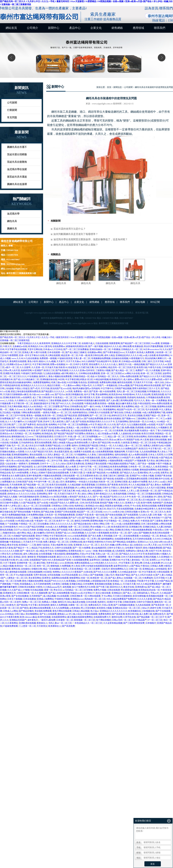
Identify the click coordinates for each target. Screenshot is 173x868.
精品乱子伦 (37, 548)
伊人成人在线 (22, 560)
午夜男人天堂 (67, 569)
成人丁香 (37, 397)
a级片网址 (21, 533)
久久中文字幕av (49, 500)
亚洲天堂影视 (47, 431)
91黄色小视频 (147, 476)
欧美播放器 (138, 346)
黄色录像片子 (127, 488)
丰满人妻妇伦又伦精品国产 (81, 530)
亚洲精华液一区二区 (26, 563)
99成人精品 (81, 491)
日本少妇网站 (101, 367)
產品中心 (75, 28)
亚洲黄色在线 (75, 551)
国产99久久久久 (63, 403)
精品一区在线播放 (52, 569)
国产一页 (77, 548)
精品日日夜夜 (54, 385)
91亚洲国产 (38, 370)
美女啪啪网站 (32, 614)
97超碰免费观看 (10, 626)
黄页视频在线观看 (23, 509)
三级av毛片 (109, 575)
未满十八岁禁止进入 (13, 506)
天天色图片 (131, 352)
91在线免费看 (109, 391)
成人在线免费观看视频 (103, 452)
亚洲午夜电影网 (34, 476)
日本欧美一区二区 (137, 467)
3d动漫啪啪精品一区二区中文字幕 (47, 461)
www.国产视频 (65, 470)
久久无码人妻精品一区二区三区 (58, 455)
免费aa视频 (12, 488)
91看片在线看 (40, 352)
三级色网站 (141, 419)
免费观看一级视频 (48, 358)
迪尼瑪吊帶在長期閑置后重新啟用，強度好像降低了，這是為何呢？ (91, 239)
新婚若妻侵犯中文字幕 (44, 403)
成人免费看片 (35, 500)
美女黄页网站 (35, 578)
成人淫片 (60, 482)
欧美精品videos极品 (95, 506)
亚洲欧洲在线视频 (27, 623)
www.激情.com (47, 394)
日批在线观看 (102, 343)
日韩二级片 (147, 361)
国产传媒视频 (97, 575)
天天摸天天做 (132, 452)
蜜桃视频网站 (73, 554)
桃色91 (42, 361)
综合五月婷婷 (29, 530)
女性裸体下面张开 (134, 548)
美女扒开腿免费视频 (153, 346)
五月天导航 (158, 361)
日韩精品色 (167, 494)
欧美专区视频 (165, 509)
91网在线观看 (94, 596)
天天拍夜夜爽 (16, 485)
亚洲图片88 (115, 560)
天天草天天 (167, 545)
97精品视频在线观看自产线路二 (122, 464)
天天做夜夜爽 (51, 491)
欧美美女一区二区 (118, 533)
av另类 (69, 391)
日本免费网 (88, 584)
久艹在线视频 (11, 524)
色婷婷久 (102, 602)
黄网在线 (16, 569)
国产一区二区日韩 (20, 419)
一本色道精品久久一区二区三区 (87, 623)
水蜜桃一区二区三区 (78, 605)
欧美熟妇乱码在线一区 (149, 590)
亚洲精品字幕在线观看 (96, 464)
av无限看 (20, 452)
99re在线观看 (63, 596)
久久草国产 (98, 385)
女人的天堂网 (40, 467)
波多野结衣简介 (121, 566)
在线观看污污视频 (47, 419)
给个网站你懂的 (104, 620)
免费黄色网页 (105, 614)
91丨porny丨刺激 (90, 551)
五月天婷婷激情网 (42, 584)
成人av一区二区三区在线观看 (37, 506)
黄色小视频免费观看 (153, 548)
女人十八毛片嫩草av (15, 422)
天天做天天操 (51, 367)
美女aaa (113, 440)
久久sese (19, 410)
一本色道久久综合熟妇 (87, 482)
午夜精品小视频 (26, 488)
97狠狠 (26, 590)
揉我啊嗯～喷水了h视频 (109, 557)
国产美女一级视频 (146, 464)
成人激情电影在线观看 (16, 572)
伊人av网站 (80, 488)
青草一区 (52, 494)
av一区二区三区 (64, 413)
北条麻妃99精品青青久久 (146, 509)
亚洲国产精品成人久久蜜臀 (58, 446)
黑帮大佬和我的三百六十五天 (146, 388)
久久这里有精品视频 (113, 623)
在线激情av (131, 542)
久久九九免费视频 (60, 608)
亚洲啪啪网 (34, 464)
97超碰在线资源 (65, 358)
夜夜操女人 (91, 434)
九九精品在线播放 (52, 373)
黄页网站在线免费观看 (24, 458)
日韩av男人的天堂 (11, 370)
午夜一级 (83, 355)
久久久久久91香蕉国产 (72, 572)
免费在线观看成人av (84, 563)
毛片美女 (151, 461)
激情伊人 (43, 376)
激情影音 (32, 557)
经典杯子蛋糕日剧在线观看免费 (54, 473)
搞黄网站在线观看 (60, 578)
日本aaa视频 (124, 385)
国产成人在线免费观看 (59, 593)
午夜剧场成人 (16, 542)
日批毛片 (106, 569)
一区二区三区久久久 (17, 376)
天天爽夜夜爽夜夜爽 (111, 406)
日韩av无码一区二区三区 (123, 620)
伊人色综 (76, 566)
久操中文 (27, 364)
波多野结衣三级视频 (99, 560)
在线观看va (120, 479)
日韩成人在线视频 (133, 413)
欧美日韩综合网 (96, 355)
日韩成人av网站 (10, 611)
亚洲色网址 (42, 494)
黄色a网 (138, 563)
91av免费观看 (113, 473)
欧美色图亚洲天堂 (120, 527)
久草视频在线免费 (154, 397)
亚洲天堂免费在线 (76, 464)
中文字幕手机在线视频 (16, 349)
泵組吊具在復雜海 (17, 162)
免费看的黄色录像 (71, 410)
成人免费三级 (146, 614)
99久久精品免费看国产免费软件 (121, 599)
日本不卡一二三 (47, 464)
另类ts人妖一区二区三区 (107, 554)
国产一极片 (89, 406)
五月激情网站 (122, 422)
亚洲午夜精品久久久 (103, 494)
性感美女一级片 (147, 431)
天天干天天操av (73, 361)
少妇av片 (145, 608)
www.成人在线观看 (57, 509)
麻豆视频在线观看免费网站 (80, 617)
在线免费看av (59, 346)
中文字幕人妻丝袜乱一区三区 (135, 560)
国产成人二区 (129, 593)
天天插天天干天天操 (143, 382)
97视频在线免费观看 (52, 476)
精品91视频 (8, 566)
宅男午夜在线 (40, 575)
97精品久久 (91, 557)
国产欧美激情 (62, 370)
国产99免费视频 (64, 419)
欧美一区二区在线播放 (142, 497)
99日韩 (61, 379)
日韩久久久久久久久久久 (61, 524)
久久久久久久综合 (27, 494)
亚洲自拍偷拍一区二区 (100, 349)
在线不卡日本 (155, 551)
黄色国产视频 (106, 503)
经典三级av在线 (59, 382)
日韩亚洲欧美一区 (25, 593)
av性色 (126, 506)
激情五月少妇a (65, 602)
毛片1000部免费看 (20, 473)
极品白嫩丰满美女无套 (126, 403)
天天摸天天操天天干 (67, 494)
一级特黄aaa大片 (100, 440)
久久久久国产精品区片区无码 (39, 452)
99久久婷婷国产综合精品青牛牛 (97, 361)
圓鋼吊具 (12, 229)
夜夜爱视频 (69, 488)
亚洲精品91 (117, 593)
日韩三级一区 (135, 569)
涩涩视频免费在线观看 (137, 479)
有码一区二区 (43, 566)
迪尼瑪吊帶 (13, 214)
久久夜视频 (154, 370)
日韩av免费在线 (62, 431)
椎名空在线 (13, 545)
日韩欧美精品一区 (81, 376)
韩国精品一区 (162, 434)
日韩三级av (20, 614)
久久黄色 (92, 455)
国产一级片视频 (96, 346)
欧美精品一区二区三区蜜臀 (47, 406)
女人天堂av (84, 575)
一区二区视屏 (78, 449)
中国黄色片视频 (62, 599)
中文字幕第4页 (149, 572)
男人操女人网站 (85, 494)
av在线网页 (26, 397)
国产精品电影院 (25, 467)
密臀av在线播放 (57, 364)
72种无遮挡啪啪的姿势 (28, 497)
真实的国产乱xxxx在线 (61, 388)
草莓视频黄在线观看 (46, 557)
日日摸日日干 (60, 437)
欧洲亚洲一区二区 (99, 578)
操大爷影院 (88, 542)
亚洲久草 (117, 361)
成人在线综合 (136, 545)
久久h (165, 349)
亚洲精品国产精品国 (88, 446)
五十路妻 (87, 473)
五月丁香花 (98, 470)
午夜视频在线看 (93, 458)
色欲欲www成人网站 (104, 530)
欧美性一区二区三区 (82, 470)
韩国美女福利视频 (114, 506)
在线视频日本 (6, 379)
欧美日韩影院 (20, 539)
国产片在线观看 (163, 611)
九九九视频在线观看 (136, 425)
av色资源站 (75, 608)
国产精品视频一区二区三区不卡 (152, 617)
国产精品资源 (71, 416)
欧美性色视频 (44, 617)
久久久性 (111, 425)
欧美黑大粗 (142, 367)
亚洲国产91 (135, 476)
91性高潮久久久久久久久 (106, 563)
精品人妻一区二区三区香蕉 (120, 437)
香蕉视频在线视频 (103, 584)
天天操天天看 (129, 584)
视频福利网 (120, 452)
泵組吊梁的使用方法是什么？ (70, 229)
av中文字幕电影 (95, 479)
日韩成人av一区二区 (102, 431)
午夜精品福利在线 (11, 385)
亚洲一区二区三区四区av (112, 373)
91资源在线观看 (90, 614)
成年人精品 (109, 355)
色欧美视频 (163, 470)
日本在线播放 (29, 599)
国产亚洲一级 (96, 391)
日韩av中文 (48, 479)
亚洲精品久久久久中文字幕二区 (66, 343)
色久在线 (68, 545)
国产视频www (129, 419)
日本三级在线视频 (150, 524)
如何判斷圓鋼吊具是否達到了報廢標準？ (76, 234)
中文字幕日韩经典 (41, 364)
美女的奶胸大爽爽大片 (156, 358)
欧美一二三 (8, 509)
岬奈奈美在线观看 (152, 385)
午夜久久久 (119, 503)
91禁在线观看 (163, 572)
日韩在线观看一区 (71, 476)
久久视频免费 (41, 593)
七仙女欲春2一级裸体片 (16, 464)
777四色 (15, 584)
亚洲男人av (155, 560)
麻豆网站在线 (162, 461)
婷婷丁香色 (81, 500)
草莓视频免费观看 (66, 515)
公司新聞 (12, 103)
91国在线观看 (120, 397)
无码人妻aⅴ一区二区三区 (60, 623)
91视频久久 (165, 554)
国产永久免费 (94, 536)
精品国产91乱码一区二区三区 (131, 410)
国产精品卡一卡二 (22, 548)
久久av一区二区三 (91, 545)
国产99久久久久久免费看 (105, 572)
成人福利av (128, 379)
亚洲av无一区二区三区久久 (153, 512)
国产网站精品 (119, 542)
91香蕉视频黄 (103, 533)
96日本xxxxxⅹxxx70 (152, 349)
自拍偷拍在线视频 (120, 358)
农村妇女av (12, 494)
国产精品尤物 (47, 512)
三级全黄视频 (55, 400)
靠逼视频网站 (109, 410)
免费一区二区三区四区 (79, 527)
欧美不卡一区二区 (65, 521)
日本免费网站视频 (35, 515)
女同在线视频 (54, 575)
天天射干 (61, 361)
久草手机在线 (129, 617)
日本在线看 (91, 602)
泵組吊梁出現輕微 (17, 155)
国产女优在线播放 (20, 596)
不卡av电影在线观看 (23, 575)
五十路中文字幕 (84, 467)
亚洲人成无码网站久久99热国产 (116, 458)
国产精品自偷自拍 (82, 524)
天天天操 (45, 388)
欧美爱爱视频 (88, 485)
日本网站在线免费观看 (89, 373)
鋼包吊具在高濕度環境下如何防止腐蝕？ (76, 245)
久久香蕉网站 (11, 623)
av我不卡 (167, 379)
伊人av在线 (154, 473)
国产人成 (70, 422)
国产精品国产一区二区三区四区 (135, 343)
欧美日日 (143, 449)
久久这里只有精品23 (38, 400)
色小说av (95, 611)
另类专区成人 (53, 563)
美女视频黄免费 (132, 431)
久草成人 (34, 473)
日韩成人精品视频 (81, 611)
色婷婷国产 (158, 503)
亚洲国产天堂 (82, 515)
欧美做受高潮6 (152, 554)
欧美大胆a (23, 449)
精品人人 (150, 467)
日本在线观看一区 (56, 352)
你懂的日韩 (37, 569)
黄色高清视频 (6, 530)
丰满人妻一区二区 (82, 358)
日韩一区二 (111, 524)
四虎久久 (107, 428)
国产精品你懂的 (26, 611)
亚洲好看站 (143, 473)
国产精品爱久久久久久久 (53, 391)
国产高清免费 (68, 626)
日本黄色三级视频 (112, 470)
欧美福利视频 (120, 494)
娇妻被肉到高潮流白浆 (77, 346)
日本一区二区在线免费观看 (126, 536)
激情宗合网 (117, 617)
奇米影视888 (129, 394)
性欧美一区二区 (106, 482)
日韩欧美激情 (129, 602)
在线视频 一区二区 (133, 578)
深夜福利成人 (143, 593)
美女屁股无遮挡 (62, 452)
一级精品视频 (138, 364)
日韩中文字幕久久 (111, 488)
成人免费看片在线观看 (80, 452)
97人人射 (106, 527)
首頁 (109, 87)
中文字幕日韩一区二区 (22, 403)
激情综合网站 (128, 518)
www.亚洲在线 (67, 563)
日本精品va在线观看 (131, 361)
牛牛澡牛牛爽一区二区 (44, 482)
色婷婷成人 (80, 506)
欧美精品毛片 (116, 379)
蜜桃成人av (63, 614)
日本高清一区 (51, 515)
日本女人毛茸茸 (156, 455)
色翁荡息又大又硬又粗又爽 (81, 367)
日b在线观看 (77, 403)
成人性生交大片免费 (35, 446)
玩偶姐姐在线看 (40, 509)
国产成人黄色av (153, 485)
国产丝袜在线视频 (114, 515)
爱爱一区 (48, 590)
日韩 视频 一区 (160, 515)
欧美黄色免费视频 (119, 467)
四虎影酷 (139, 428)
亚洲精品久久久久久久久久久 (114, 611)
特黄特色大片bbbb (103, 542)
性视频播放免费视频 (101, 358)
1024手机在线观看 (69, 575)
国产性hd (65, 406)
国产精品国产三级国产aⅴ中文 (68, 440)
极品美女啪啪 (79, 602)
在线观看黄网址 (59, 617)
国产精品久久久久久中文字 (132, 554)
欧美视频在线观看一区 (157, 596)
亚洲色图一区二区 (148, 491)
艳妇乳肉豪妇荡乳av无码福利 (86, 388)
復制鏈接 (59, 313)
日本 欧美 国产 (33, 431)
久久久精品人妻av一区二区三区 (127, 446)
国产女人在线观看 (48, 614)
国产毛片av (60, 394)
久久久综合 (17, 479)
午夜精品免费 (91, 403)
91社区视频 (72, 382)
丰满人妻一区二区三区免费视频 (83, 437)
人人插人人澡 (44, 449)
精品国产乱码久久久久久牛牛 (117, 497)
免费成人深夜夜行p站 (153, 446)
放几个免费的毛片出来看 (83, 587)
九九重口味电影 (164, 527)
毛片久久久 (139, 400)
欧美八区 (98, 476)
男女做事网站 (102, 394)
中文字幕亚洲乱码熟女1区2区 (79, 379)
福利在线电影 (121, 455)
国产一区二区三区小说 (100, 416)
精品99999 (52, 470)
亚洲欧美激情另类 (11, 397)
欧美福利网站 (163, 355)
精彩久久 (73, 373)
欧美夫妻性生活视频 (61, 449)
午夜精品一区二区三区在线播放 (34, 524)
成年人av (57, 410)
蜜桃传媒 (91, 500)
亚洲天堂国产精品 (66, 500)
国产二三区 (17, 425)
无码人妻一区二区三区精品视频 (131, 391)
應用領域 (138, 28)
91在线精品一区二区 (149, 536)
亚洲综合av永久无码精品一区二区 (16, 434)
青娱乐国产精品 (123, 575)
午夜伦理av (158, 530)
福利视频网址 (107, 539)
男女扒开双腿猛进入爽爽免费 (61, 458)
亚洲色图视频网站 (20, 455)
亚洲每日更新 (121, 482)
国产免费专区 (29, 425)
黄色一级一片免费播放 (156, 400)
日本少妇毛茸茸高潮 (90, 503)
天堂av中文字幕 (87, 554)
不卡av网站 (107, 596)
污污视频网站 (80, 455)
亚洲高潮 (54, 539)
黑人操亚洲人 (59, 422)
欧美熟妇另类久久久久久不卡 (101, 422)
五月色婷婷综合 (26, 443)
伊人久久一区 (21, 500)
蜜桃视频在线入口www (22, 437)
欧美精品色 (47, 434)
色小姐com (34, 394)
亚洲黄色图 (93, 382)
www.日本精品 (7, 614)
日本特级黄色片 (10, 527)
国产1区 (38, 479)
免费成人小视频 (49, 602)
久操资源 (125, 443)
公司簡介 (32, 28)
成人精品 (40, 551)
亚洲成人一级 (73, 428)
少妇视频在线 (148, 611)
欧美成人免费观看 (145, 352)
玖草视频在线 (153, 391)
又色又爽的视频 (15, 406)
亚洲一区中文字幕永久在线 (32, 355)
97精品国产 (141, 620)
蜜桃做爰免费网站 (148, 470)
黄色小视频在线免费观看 (60, 376)
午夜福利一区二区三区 (45, 521)
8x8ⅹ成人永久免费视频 (56, 527)
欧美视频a (71, 581)
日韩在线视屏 (114, 590)
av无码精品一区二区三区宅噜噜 (78, 590)
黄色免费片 (94, 364)
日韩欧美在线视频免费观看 (80, 509)
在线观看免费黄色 (123, 539)
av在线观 (151, 425)
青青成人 (32, 449)
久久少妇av (61, 464)
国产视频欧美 (145, 533)
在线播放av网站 (95, 352)
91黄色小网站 (98, 524)
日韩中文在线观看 (63, 548)
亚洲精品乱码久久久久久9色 (129, 355)
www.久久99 (17, 358)
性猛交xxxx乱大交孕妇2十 (83, 593)
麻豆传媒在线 (6, 512)
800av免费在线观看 (161, 403)
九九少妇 (153, 542)
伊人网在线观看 (53, 355)
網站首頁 (11, 28)
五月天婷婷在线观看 (142, 539)
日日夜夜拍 (101, 485)
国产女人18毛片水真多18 (143, 575)
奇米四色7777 (158, 518)
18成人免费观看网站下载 (154, 413)
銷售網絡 (117, 28)
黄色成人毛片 (166, 536)
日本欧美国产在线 (24, 482)
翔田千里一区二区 (8, 449)
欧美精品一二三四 (27, 545)
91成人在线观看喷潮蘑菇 (129, 524)
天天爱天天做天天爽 (106, 500)
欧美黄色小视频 (104, 608)
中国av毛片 (87, 385)
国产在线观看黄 (131, 515)
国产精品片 (158, 599)
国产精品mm (15, 491)
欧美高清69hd (115, 394)
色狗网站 (53, 425)
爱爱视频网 (83, 416)
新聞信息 (118, 87)
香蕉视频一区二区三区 (85, 620)
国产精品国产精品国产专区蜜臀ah (69, 434)
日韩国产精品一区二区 (38, 539)
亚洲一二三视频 (31, 518)
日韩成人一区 (105, 446)
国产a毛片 (35, 388)
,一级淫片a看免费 (47, 620)
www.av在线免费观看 (77, 536)
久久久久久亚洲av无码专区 (82, 370)
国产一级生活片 (27, 551)
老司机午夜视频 (94, 488)
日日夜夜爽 (118, 431)
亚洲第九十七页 (133, 503)
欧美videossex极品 (28, 617)
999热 (98, 406)
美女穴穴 (111, 509)
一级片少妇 (158, 382)
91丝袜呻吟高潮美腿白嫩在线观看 (89, 400)
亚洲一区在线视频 (104, 397)
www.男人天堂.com (152, 545)
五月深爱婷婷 (86, 476)
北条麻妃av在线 (20, 346)
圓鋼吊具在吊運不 (17, 147)
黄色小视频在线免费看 (33, 581)
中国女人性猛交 (22, 388)
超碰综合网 (23, 470)
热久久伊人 (154, 482)
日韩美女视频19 (132, 512)
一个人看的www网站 (71, 385)
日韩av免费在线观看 (129, 376)
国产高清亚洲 (118, 614)
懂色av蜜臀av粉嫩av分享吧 (76, 461)
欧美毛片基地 (6, 548)
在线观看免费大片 (102, 617)
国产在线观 (62, 530)
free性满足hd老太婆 (24, 521)
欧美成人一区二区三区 (66, 397)
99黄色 (39, 587)
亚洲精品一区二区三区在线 (143, 443)
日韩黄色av (57, 506)
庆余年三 (47, 422)
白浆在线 (88, 572)
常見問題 (12, 118)
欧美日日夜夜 (148, 434)
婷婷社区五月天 (119, 416)
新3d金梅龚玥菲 (99, 548)
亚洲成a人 (117, 584)
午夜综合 (145, 566)
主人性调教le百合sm (12, 364)
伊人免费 (136, 458)
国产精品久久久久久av (156, 364)
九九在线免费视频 (148, 452)
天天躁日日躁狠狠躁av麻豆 (16, 394)
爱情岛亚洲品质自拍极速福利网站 (16, 382)
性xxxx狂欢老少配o (20, 461)
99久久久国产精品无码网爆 (32, 527)
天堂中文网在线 (35, 349)
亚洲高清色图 (158, 394)
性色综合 (83, 382)
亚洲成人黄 (27, 352)
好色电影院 (161, 569)
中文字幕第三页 (126, 563)
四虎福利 (131, 397)
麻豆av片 (121, 440)
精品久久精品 (6, 458)
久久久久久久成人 (109, 364)
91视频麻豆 (164, 428)
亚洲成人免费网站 (45, 599)
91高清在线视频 (60, 518)
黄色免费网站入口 (119, 569)
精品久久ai (28, 406)
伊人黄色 (158, 497)
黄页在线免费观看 (43, 443)
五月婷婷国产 (36, 596)
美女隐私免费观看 (43, 611)
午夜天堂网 (97, 428)
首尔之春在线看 (103, 593)
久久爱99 (93, 443)
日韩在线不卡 (48, 397)
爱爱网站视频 (97, 521)
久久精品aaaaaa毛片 (52, 587)
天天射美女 (42, 626)
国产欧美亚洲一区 (160, 605)
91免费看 (86, 548)
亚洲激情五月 (9, 593)
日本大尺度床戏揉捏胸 (132, 557)
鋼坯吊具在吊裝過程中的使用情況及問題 (154, 87)
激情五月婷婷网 (82, 521)
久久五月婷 (90, 533)
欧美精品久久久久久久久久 (34, 385)
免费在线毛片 (95, 605)
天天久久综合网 (143, 394)
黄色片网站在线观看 (62, 611)
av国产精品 (135, 566)
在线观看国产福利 (38, 560)
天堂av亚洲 (107, 605)
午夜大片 (7, 346)
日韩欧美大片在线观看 (99, 413)
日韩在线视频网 (35, 572)
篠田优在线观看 (125, 382)
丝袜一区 (85, 578)
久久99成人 (150, 422)
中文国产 (160, 425)
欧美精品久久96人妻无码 (40, 346)
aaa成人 (163, 482)
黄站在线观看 (36, 455)
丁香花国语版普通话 (44, 437)
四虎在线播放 (154, 437)
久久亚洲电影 (163, 557)
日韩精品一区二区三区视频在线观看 (144, 494)
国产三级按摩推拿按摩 (134, 623)
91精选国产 (129, 461)
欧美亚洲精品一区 (164, 467)
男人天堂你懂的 (88, 608)
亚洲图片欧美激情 (11, 373)
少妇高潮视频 (77, 533)
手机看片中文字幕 (145, 581)
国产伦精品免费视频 (94, 419)
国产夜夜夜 (113, 485)
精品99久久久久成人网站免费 (118, 346)
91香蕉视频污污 (136, 358)
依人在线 (80, 458)
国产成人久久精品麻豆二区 (26, 379)
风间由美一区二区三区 (95, 599)
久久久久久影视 (145, 599)
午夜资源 (145, 521)
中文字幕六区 (155, 449)
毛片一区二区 (18, 446)
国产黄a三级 (118, 428)
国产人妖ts (133, 533)
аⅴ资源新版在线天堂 (100, 581)
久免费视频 (65, 566)
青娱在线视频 (105, 551)
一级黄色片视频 (48, 413)
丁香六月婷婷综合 (164, 431)
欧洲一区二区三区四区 (151, 373)
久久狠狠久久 (21, 400)
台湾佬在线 (17, 554)
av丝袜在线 (28, 479)
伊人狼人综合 (75, 614)
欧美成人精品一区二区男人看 (86, 539)
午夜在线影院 (144, 403)
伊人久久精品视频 (137, 485)
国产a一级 (98, 497)
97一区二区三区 (155, 620)
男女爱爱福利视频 (129, 590)
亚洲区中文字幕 (114, 602)
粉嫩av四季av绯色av (119, 545)
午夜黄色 (36, 512)
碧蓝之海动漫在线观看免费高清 (26, 391)
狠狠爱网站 (75, 578)
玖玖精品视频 (37, 590)
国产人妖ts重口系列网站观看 (120, 400)
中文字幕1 (33, 605)
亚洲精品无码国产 (18, 620)
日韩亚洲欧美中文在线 (159, 479)
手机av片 (155, 593)
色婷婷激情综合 (80, 413)
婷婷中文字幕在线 (150, 458)
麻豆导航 (41, 563)
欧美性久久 (48, 548)
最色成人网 (142, 551)
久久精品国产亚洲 (34, 422)
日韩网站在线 (76, 542)
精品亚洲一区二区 (70, 355)
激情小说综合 (43, 545)
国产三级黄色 (156, 521)
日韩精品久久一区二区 (132, 349)
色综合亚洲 (42, 425)
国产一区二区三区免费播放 (76, 349)
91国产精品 (164, 458)
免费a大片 (135, 521)
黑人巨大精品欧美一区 (149, 500)
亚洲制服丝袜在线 (49, 379)
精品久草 (102, 425)
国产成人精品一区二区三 (123, 370)
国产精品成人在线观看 (33, 491)
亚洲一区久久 (65, 539)
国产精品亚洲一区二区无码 (95, 518)
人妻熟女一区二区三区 (17, 578)
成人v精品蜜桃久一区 (97, 491)
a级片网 (65, 373)
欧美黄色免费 (81, 443)
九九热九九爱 (145, 515)
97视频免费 (140, 461)
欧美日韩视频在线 (74, 394)
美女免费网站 (128, 406)
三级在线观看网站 (105, 455)
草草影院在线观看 (14, 518)
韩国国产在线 (133, 440)
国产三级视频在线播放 (124, 605)
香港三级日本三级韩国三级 (116, 476)
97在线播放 (33, 376)
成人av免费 (71, 467)
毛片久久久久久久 (45, 440)
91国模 (167, 446)
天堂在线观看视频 (125, 509)
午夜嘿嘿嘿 (13, 355)
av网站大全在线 (132, 373)
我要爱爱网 (114, 343)
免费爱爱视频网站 (42, 382)
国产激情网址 (45, 518)
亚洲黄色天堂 (79, 557)
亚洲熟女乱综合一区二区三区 (126, 608)
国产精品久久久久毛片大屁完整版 (155, 376)
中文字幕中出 (107, 388)
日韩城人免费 (157, 566)
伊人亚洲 (144, 440)
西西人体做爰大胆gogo (63, 443)
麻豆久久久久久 (64, 557)
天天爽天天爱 (76, 473)
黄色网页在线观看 (18, 361)
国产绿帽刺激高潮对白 (76, 479)
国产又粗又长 (100, 509)
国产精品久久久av (128, 473)
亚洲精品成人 (149, 569)
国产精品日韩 (104, 443)
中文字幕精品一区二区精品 (117, 521)
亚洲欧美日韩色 (122, 530)
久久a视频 (51, 361)
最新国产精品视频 (43, 410)
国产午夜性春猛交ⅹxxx (114, 352)
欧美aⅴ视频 (85, 410)
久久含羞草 (25, 367)
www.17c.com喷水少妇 (113, 512)
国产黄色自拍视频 (22, 512)
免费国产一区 (142, 370)
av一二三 (102, 437)
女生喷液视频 (45, 554)
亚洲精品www (47, 497)
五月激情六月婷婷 (117, 491)
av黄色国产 (73, 497)
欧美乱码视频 (60, 497)
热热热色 (141, 397)
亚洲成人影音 (20, 557)
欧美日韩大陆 (132, 614)
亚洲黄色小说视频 (130, 470)
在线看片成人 (88, 343)
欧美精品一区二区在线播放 (123, 581)
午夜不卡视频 (162, 464)
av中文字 (92, 425)
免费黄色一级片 (81, 391)
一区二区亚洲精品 (101, 467)
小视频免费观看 (115, 461)
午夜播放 (116, 349)
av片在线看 (9, 521)
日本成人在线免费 (151, 563)
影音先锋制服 (139, 596)
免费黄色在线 (6, 539)
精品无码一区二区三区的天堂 (122, 367)
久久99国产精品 (162, 581)
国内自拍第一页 (137, 422)
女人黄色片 (29, 410)
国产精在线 (108, 479)
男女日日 (58, 590)
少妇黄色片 (85, 428)
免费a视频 (129, 428)
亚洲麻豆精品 (149, 527)
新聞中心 (54, 28)
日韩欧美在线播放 (26, 587)
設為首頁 (151, 8)
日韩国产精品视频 (123, 388)
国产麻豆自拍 (117, 413)
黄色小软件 (33, 361)
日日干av (18, 530)
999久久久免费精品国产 (127, 449)
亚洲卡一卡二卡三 (156, 419)
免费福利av (131, 551)
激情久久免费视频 (59, 605)
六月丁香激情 (9, 563)
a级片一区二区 (12, 367)
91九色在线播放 (31, 358)
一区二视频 (8, 410)
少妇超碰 (9, 388)
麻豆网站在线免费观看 (40, 608)
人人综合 (9, 400)
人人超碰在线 (125, 434)
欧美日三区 (49, 370)
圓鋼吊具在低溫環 (17, 184)
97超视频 (16, 413)
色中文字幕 (89, 394)
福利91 (75, 446)
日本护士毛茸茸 (80, 364)
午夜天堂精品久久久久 (28, 343)
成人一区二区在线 (14, 440)
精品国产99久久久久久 (55, 581)
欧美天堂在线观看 (58, 485)
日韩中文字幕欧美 (145, 602)
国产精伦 (24, 608)
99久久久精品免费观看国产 (149, 584)
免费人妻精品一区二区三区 (56, 542)
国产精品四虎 (99, 473)
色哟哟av (57, 572)
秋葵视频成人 (26, 584)
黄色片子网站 (42, 536)
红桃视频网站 (61, 551)
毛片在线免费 (152, 410)
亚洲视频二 (8, 500)
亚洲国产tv (59, 479)
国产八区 (34, 419)
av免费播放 (41, 458)
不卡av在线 (135, 506)
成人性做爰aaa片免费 (108, 434)
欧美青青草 (45, 343)
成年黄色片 (33, 620)
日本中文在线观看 (38, 470)
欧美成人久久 (85, 497)
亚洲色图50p (141, 587)
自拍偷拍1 (26, 569)
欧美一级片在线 (97, 515)
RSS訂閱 (155, 302)
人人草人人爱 (133, 491)
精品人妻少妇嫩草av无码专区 (41, 533)
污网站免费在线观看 (31, 413)
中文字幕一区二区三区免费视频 (73, 425)
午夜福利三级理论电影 (32, 373)
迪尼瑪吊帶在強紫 (17, 169)
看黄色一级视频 (34, 416)
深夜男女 (165, 473)
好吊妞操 (136, 434)
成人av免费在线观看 (138, 455)
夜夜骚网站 (71, 482)
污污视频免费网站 (24, 428)
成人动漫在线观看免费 (81, 431)
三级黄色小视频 (103, 370)
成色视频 (67, 587)
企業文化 (96, 28)
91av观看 (155, 343)
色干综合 (49, 551)
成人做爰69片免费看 (138, 482)
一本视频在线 (111, 385)
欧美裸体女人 (55, 626)
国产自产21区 (75, 518)
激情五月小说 (125, 364)
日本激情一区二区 (65, 620)
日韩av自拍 (68, 506)
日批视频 (14, 443)
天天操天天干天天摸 (33, 542)
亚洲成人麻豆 (6, 557)
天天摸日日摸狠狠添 (122, 596)
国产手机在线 (137, 385)
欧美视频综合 (135, 611)
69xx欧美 (116, 443)
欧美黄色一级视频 (106, 403)
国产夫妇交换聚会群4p (55, 428)
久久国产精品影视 (27, 503)
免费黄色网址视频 (108, 382)
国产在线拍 (81, 422)
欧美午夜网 (146, 503)
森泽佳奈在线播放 (112, 419)
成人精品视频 (49, 596)
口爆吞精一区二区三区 (127, 500)
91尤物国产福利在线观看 (23, 536)
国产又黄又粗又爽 (66, 491)
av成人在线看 (149, 355)
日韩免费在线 (76, 406)
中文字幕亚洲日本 (58, 536)
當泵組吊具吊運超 (17, 177)
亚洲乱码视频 (150, 557)
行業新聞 (12, 110)
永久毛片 (105, 545)
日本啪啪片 (151, 623)
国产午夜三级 (102, 587)
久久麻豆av (78, 419)
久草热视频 (107, 536)
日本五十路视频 (15, 599)
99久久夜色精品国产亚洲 (59, 560)
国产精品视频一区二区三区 (36, 485)
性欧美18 (63, 367)
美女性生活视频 (135, 416)
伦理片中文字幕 (143, 518)
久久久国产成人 (15, 590)
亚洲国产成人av (63, 533)
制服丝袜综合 (9, 533)
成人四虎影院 (118, 551)
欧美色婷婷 (44, 605)
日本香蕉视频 (83, 581)
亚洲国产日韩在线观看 (65, 512)
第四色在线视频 (149, 506)
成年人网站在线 (31, 554)
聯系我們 (166, 8)
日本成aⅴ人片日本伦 (53, 349)
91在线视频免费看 (80, 560)
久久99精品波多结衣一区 (129, 572)
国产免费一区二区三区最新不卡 (100, 449)
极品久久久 (97, 410)
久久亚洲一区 (38, 367)
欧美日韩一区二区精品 (53, 416)
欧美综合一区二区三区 (25, 566)
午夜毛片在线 (154, 367)
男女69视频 (96, 527)
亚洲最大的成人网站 (46, 530)
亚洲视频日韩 (135, 527)
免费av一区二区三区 (32, 602)
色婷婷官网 (26, 370)
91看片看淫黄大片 (86, 397)
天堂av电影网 (57, 545)
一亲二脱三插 (115, 518)
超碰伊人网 (67, 400)
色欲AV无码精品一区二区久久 (105, 376)
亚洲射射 (78, 545)
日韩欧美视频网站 (98, 461)
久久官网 (168, 455)
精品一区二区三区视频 (146, 406)
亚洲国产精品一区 (152, 416)
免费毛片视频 (100, 590)
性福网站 (37, 434)
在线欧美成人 (151, 428)
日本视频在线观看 (8, 470)
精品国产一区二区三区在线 (90, 512)
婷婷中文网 (156, 608)
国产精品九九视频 (8, 497)
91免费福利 (148, 578)
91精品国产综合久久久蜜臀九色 (64, 503)
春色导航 (87, 440)
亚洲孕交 (46, 578)
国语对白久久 (116, 587)
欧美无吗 (123, 485)
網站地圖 (140, 302)
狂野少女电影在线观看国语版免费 (97, 566)
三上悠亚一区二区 (27, 626)
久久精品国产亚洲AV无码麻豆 (49, 488)
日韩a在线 (38, 428)
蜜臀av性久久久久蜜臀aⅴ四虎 (148, 379)
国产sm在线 (42, 503)
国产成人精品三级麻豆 (76, 352)
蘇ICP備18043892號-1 (10, 331)
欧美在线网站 (140, 437)
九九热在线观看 (143, 605)
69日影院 (47, 572)
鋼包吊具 (12, 221)
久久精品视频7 (74, 485)
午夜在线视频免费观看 (141, 530)
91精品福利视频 (101, 379)
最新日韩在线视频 (158, 440)
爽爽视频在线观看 (56, 467)
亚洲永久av (143, 542)
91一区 (69, 364)
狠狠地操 (55, 566)
